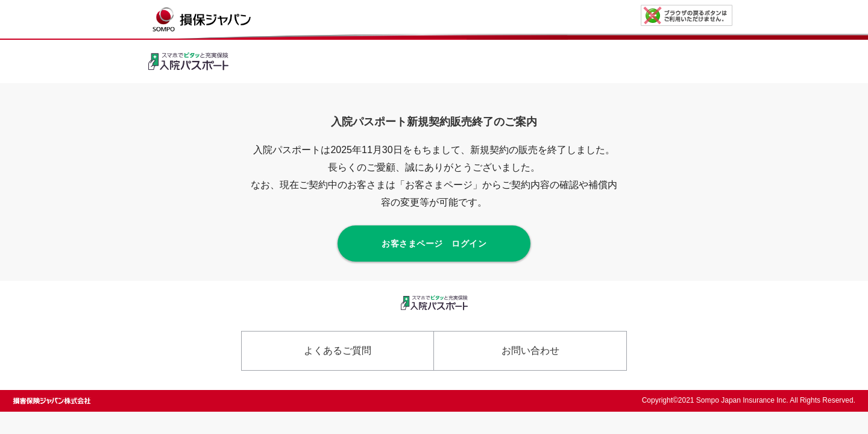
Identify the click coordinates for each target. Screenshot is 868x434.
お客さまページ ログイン (434, 244)
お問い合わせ (530, 351)
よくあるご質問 (338, 351)
